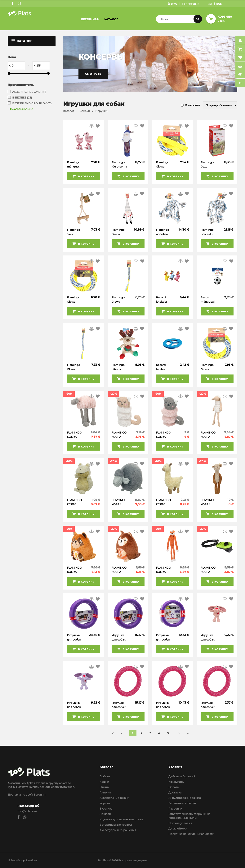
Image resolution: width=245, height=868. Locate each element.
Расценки (175, 809)
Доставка (175, 792)
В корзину (83, 176)
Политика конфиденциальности (191, 834)
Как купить (176, 782)
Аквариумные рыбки (114, 798)
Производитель (21, 85)
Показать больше (21, 109)
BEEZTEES (22, 98)
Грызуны (105, 792)
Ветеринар (90, 19)
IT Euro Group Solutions (22, 860)
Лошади (105, 814)
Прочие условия (180, 823)
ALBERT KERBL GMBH (29, 92)
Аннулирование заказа (185, 798)
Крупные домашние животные (121, 819)
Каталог (111, 19)
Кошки (104, 782)
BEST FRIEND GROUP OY (32, 103)
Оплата (174, 787)
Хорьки (105, 803)
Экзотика (106, 809)
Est (210, 4)
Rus (219, 4)
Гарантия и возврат (182, 803)
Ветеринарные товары (116, 825)
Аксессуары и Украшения (118, 830)
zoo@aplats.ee (27, 811)
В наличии (192, 105)
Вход (173, 4)
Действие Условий (182, 776)
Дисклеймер (178, 829)
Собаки (105, 776)
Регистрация (191, 4)
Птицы (104, 787)
